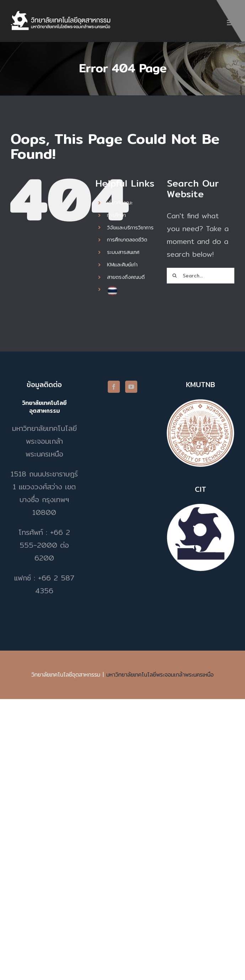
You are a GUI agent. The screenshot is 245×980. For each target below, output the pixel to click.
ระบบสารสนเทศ (123, 252)
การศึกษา (116, 215)
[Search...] (201, 276)
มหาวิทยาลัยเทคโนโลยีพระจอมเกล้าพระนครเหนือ (160, 675)
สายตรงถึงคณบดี (126, 277)
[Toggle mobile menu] (231, 23)
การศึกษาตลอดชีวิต (127, 240)
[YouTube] (131, 387)
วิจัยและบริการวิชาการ (130, 228)
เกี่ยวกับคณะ (120, 203)
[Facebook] (114, 387)
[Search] (175, 276)
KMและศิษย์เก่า (122, 265)
